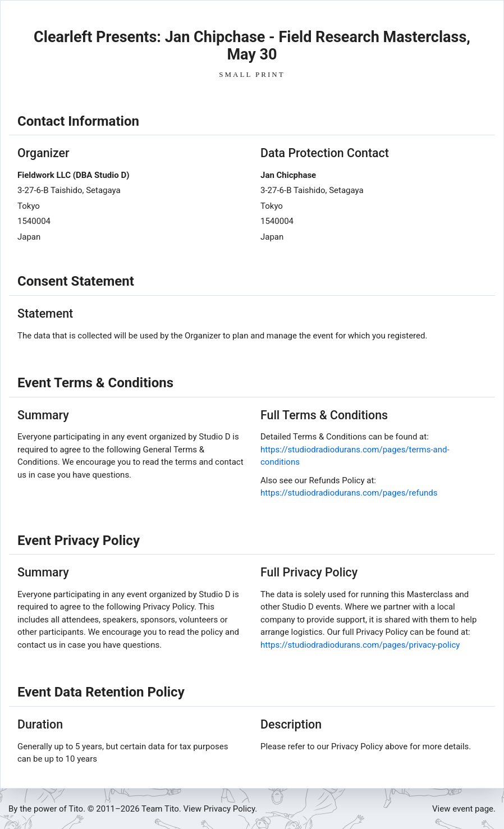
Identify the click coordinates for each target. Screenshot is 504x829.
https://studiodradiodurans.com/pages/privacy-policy (360, 645)
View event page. (464, 809)
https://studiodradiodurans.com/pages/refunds (349, 493)
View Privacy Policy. (221, 809)
